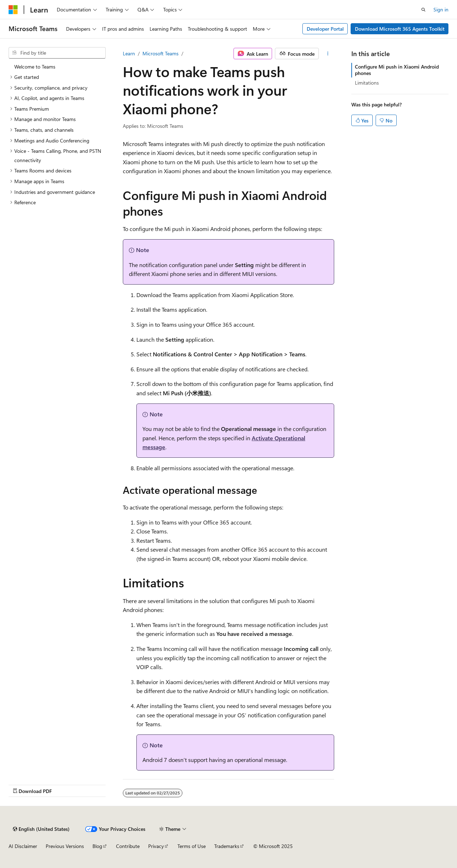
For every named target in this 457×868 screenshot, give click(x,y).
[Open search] (423, 10)
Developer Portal (325, 29)
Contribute (128, 846)
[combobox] (57, 53)
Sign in (441, 9)
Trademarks (227, 846)
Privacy (156, 846)
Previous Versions (65, 846)
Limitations (367, 83)
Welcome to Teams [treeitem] (35, 67)
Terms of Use (192, 846)
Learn (129, 53)
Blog (97, 846)
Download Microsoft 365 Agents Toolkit (400, 29)
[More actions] (328, 54)
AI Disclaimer (23, 846)
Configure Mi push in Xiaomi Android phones (397, 70)
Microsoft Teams (160, 53)
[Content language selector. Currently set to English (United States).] (41, 829)
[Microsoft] (13, 10)
